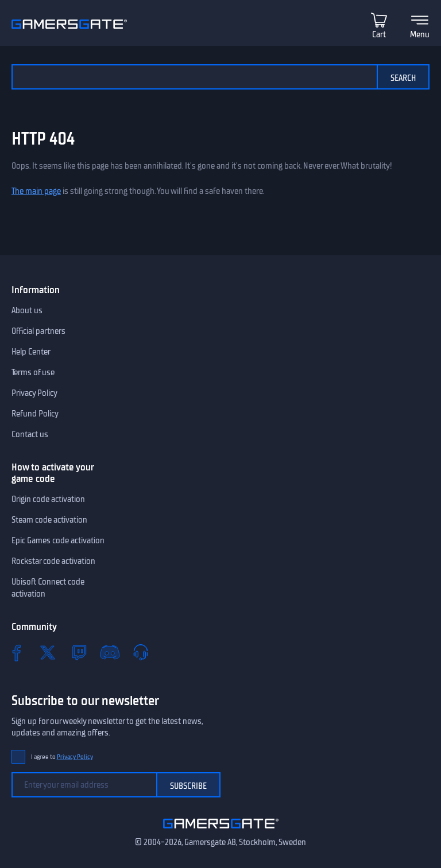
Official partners (38, 331)
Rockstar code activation (53, 561)
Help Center (31, 352)
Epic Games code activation (58, 540)
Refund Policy (35, 414)
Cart (379, 34)
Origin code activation (48, 499)
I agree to (62, 757)
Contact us (30, 434)
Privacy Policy (34, 393)
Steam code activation (49, 520)
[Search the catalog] (194, 77)
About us (27, 310)
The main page (36, 191)
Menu (420, 34)
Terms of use (33, 372)
